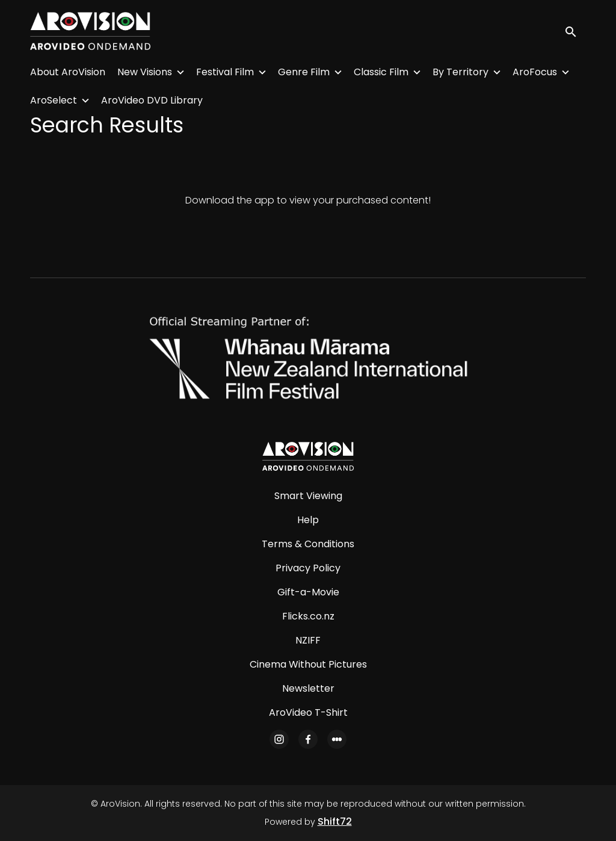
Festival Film (225, 72)
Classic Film (381, 72)
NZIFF (308, 640)
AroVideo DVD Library (152, 100)
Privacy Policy (308, 568)
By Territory (460, 72)
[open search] (575, 31)
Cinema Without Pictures (308, 664)
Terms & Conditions (308, 544)
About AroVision (68, 72)
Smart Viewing (308, 496)
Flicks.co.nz (308, 616)
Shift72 (335, 821)
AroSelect (54, 100)
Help (308, 520)
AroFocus (535, 72)
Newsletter (308, 688)
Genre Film (304, 72)
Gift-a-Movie (308, 592)
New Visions (145, 72)
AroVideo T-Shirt (308, 712)
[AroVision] (308, 456)
